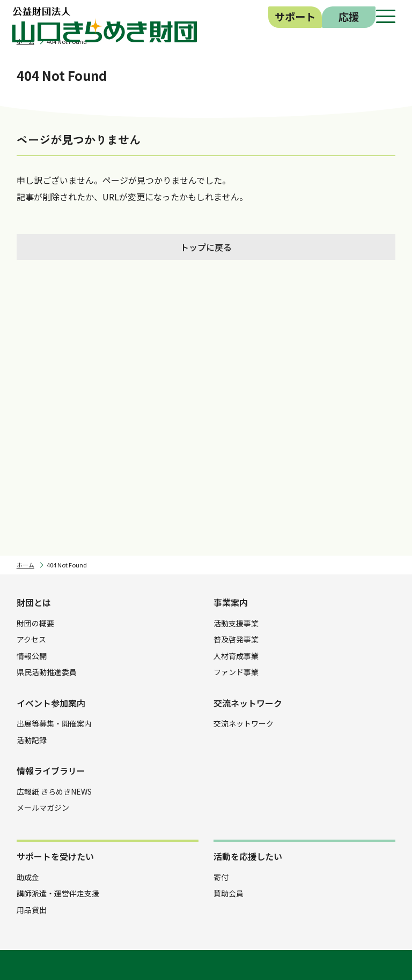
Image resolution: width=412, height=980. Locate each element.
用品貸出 (32, 910)
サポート (295, 17)
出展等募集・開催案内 (54, 723)
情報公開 (32, 656)
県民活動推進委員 (47, 672)
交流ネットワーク (244, 723)
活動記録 (32, 740)
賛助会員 (229, 893)
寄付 (221, 877)
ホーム (25, 565)
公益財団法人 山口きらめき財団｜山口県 (105, 25)
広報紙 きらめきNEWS (54, 791)
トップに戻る (206, 247)
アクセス (31, 639)
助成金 (28, 877)
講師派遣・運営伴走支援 (58, 893)
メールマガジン (43, 807)
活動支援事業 (236, 623)
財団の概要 (35, 623)
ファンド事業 (236, 672)
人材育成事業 (236, 656)
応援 (349, 17)
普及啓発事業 (236, 639)
